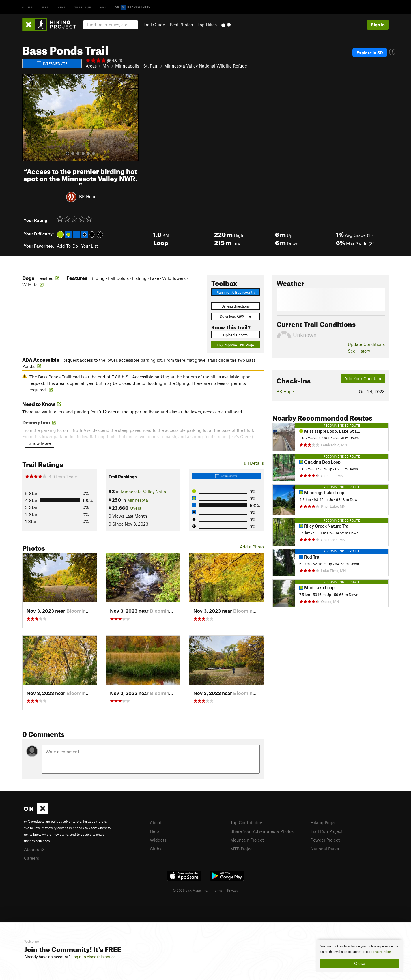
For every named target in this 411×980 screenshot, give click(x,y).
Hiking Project (324, 822)
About (156, 822)
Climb (28, 7)
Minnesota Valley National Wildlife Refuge (206, 66)
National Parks (325, 848)
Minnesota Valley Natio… (145, 492)
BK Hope (88, 196)
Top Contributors (247, 822)
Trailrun (83, 7)
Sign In (378, 25)
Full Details (253, 463)
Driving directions (236, 306)
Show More (40, 443)
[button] (28, 117)
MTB (45, 7)
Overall (137, 508)
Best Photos (181, 25)
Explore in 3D (371, 53)
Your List (89, 246)
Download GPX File (235, 316)
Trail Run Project (327, 831)
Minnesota (138, 500)
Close (360, 963)
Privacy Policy (381, 952)
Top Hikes (207, 25)
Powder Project (325, 839)
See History (359, 351)
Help (154, 831)
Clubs (156, 848)
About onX (34, 849)
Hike (62, 7)
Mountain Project (247, 839)
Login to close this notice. (94, 957)
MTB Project (242, 848)
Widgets (158, 839)
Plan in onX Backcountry (236, 292)
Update (366, 344)
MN (106, 66)
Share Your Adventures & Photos (262, 831)
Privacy (233, 889)
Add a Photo (252, 547)
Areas (91, 66)
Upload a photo (235, 335)
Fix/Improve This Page (235, 345)
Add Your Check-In (363, 378)
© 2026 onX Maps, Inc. (190, 889)
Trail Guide (154, 25)
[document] (360, 956)
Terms (218, 889)
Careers (31, 857)
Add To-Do (67, 246)
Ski (103, 7)
